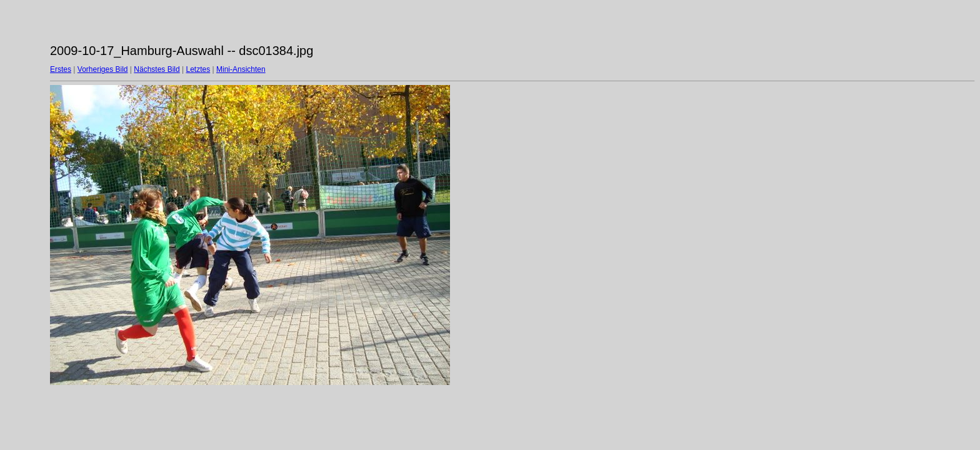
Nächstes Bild (157, 69)
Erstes (61, 69)
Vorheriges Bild (103, 69)
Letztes (198, 69)
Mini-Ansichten (241, 69)
